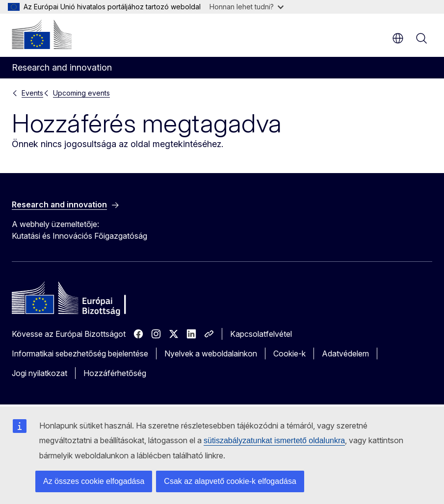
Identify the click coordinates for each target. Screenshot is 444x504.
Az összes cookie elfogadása (94, 481)
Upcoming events (81, 93)
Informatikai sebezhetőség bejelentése (80, 353)
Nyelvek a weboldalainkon (211, 353)
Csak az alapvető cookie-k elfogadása (230, 481)
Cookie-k (289, 353)
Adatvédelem (345, 353)
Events (32, 93)
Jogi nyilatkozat (39, 373)
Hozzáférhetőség (115, 373)
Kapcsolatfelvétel (261, 334)
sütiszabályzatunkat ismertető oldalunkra (274, 441)
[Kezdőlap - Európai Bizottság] (42, 34)
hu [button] (398, 38)
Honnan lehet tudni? (247, 7)
